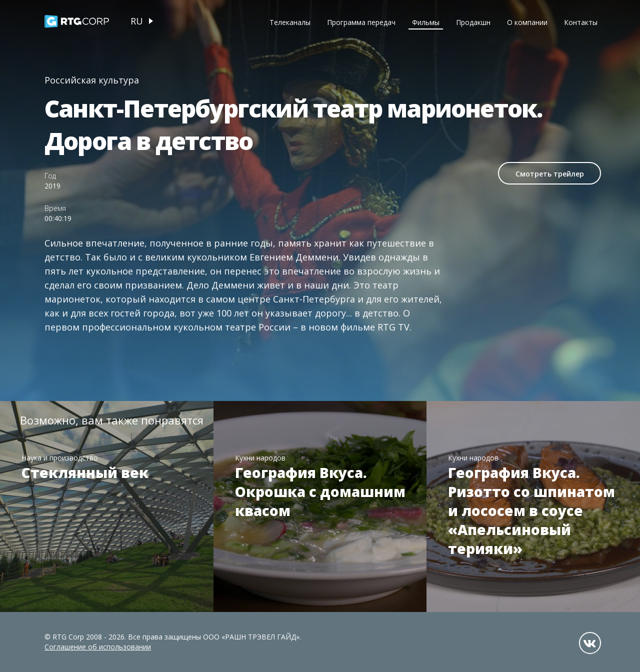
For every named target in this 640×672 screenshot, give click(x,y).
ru (137, 21)
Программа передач (361, 22)
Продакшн (473, 22)
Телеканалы (290, 22)
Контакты (581, 22)
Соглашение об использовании (98, 647)
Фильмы (426, 22)
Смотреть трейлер (550, 174)
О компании (527, 22)
